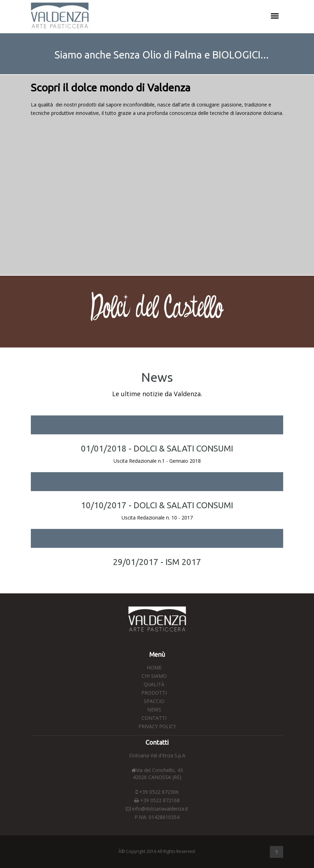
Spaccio (154, 701)
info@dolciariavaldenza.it (160, 809)
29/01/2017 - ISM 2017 (157, 562)
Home (154, 667)
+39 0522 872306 (157, 792)
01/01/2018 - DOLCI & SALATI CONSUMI (157, 449)
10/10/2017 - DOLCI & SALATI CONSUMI (157, 505)
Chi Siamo (154, 676)
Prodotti (154, 693)
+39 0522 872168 (157, 800)
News (154, 709)
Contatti (154, 718)
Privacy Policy (157, 726)
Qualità (154, 684)
